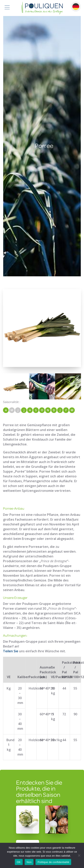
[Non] (79, 855)
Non (29, 862)
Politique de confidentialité (53, 862)
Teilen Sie (11, 651)
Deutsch (76, 7)
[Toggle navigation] (7, 8)
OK (19, 862)
